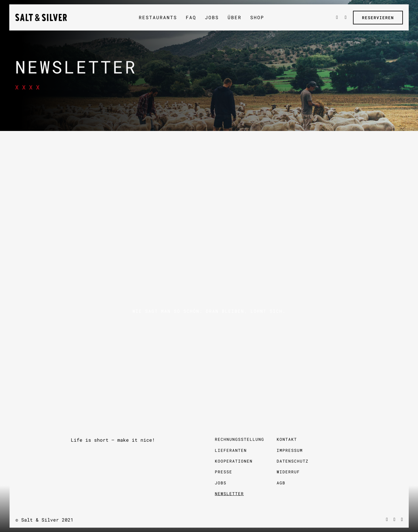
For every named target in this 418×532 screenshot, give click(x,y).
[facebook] (387, 520)
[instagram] (402, 520)
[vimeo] (394, 520)
